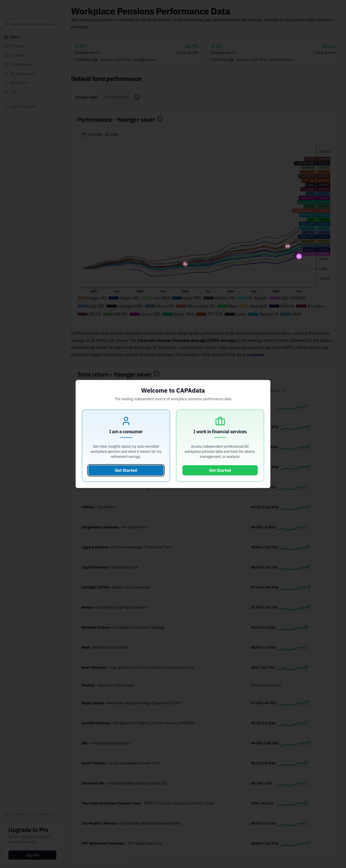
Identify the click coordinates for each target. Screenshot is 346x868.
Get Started (126, 470)
